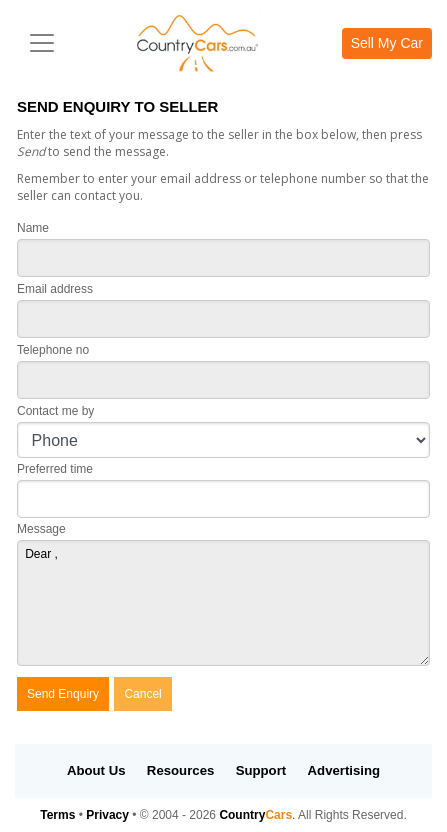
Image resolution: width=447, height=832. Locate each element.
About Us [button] (96, 770)
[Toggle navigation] (42, 43)
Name (33, 228)
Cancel (142, 694)
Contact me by (55, 411)
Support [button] (261, 770)
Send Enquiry (63, 694)
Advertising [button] (344, 770)
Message (41, 529)
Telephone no (53, 350)
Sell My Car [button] (387, 43)
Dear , (223, 603)
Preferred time (55, 469)
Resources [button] (180, 770)
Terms (57, 815)
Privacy (107, 815)
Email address (55, 289)
